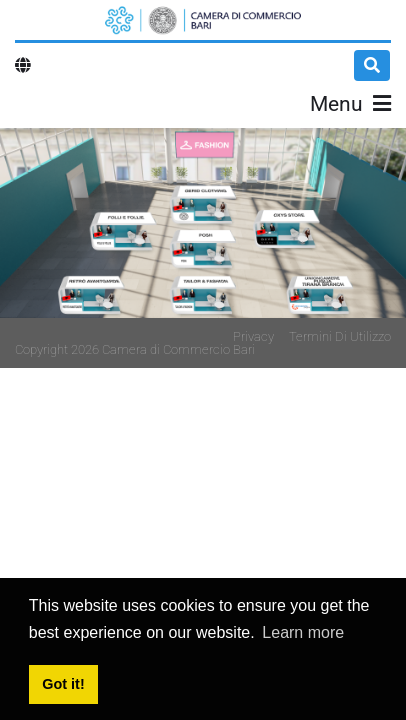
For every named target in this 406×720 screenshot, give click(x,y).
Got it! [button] (63, 684)
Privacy (253, 336)
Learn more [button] (303, 632)
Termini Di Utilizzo (340, 336)
